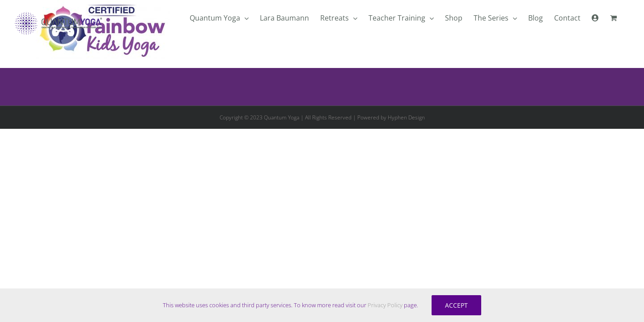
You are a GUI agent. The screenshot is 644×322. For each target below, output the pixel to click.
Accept (456, 305)
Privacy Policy (385, 305)
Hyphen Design (406, 117)
